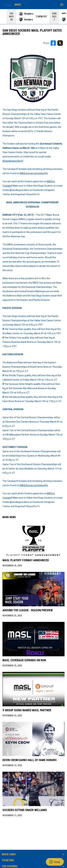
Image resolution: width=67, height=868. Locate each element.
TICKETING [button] (8, 860)
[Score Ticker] (33, 17)
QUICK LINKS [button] (9, 854)
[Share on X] (60, 43)
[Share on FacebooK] (53, 43)
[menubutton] (62, 5)
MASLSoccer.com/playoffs (34, 173)
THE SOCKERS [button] (10, 866)
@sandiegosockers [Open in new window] (12, 161)
